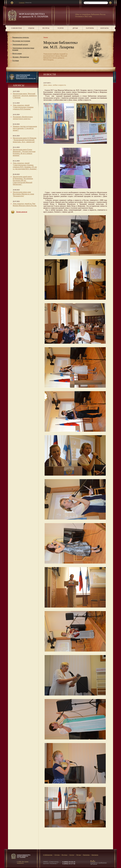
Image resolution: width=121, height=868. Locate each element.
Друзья (75, 28)
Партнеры (90, 28)
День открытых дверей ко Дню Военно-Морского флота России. (25, 205)
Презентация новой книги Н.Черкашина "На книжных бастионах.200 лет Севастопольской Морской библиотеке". (23, 180)
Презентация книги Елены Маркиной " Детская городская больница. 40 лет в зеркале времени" (24, 152)
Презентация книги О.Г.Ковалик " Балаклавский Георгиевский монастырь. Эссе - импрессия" (25, 140)
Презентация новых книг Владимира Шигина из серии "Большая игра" (23, 194)
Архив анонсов (22, 212)
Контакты (104, 28)
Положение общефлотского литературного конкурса (23, 118)
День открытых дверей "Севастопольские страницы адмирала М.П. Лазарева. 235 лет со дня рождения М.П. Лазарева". (25, 166)
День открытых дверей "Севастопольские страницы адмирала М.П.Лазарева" (23, 107)
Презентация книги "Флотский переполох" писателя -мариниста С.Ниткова (25, 96)
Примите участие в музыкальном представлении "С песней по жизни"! (25, 128)
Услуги (60, 28)
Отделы (31, 28)
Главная (22, 2)
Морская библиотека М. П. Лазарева (34, 15)
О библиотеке (16, 28)
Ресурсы (46, 28)
